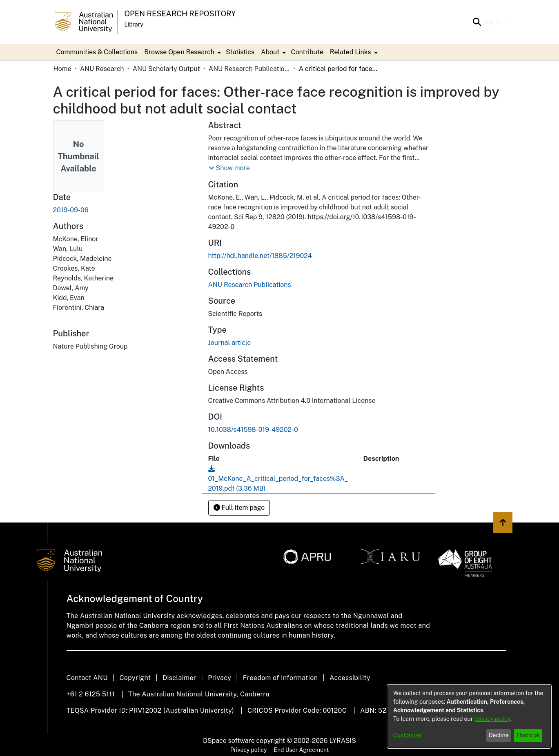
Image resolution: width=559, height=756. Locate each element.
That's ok (528, 735)
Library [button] (134, 24)
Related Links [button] (351, 52)
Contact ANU (87, 678)
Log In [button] (492, 22)
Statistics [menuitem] (240, 52)
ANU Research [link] (102, 69)
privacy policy (492, 719)
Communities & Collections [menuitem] (97, 52)
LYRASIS (342, 741)
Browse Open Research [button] (179, 52)
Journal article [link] (230, 343)
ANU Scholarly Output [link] (166, 69)
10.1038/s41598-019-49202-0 (253, 430)
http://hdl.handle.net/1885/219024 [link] (260, 256)
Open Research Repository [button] (180, 14)
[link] (250, 285)
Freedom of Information (280, 678)
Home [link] (62, 69)
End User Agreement (301, 750)
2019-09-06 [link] (71, 210)
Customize (407, 735)
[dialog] (469, 716)
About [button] (270, 52)
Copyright (135, 678)
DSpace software (229, 741)
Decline (499, 735)
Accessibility (350, 678)
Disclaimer (179, 678)
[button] (477, 22)
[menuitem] (182, 52)
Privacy (219, 678)
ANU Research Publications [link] (249, 69)
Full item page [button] (239, 508)
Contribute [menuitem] (307, 52)
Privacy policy (249, 750)
